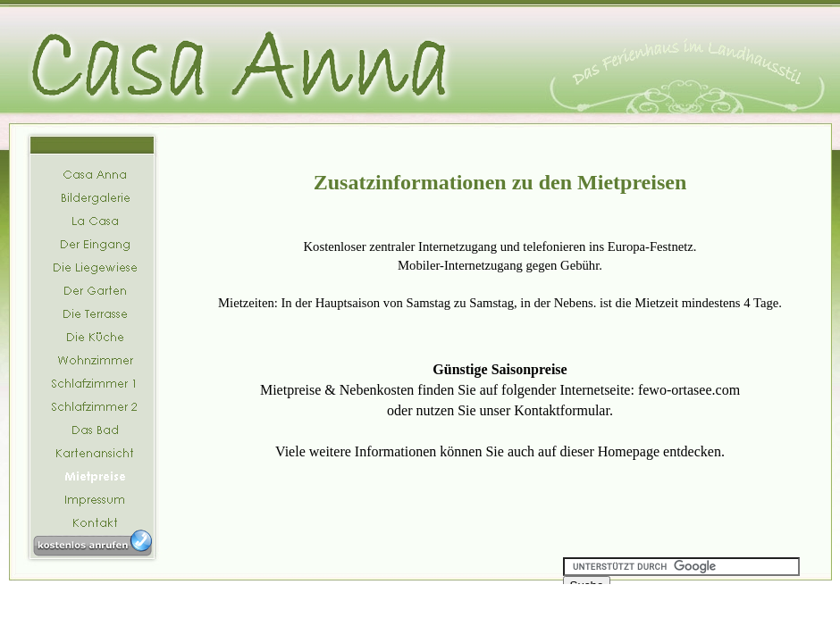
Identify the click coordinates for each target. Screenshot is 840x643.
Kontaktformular (562, 410)
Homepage (629, 451)
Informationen (396, 451)
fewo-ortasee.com (689, 390)
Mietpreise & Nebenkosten (337, 390)
